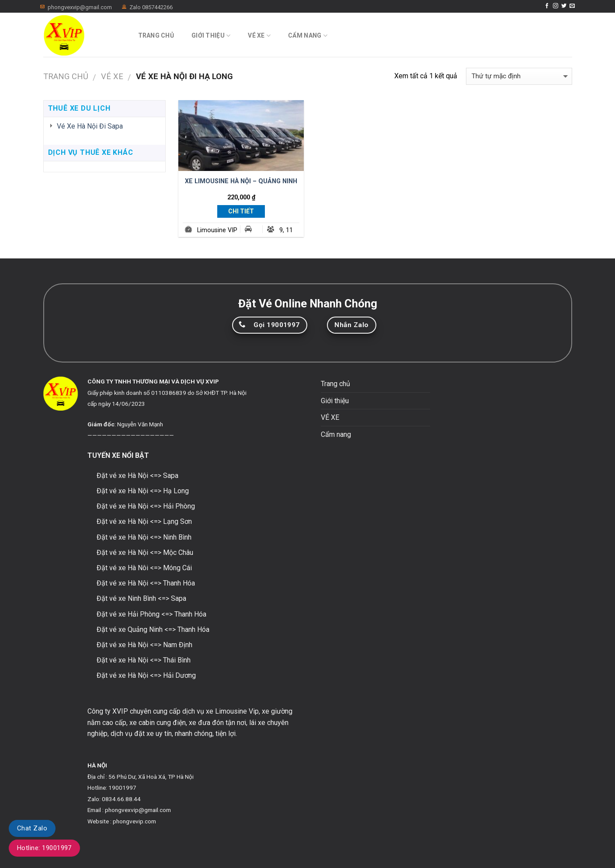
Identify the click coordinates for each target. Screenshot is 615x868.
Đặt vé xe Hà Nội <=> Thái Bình (144, 660)
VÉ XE (259, 36)
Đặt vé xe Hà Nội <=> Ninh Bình (144, 537)
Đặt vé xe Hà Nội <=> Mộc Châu (145, 553)
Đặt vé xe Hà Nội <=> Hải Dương (146, 675)
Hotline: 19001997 (44, 848)
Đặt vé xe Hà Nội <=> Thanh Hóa (146, 583)
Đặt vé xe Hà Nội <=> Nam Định (144, 645)
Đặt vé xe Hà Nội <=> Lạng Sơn (144, 521)
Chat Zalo (32, 828)
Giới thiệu (211, 36)
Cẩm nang (308, 36)
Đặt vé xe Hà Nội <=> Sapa (137, 476)
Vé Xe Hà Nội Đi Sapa (90, 126)
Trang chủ (156, 35)
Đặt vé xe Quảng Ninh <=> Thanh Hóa (153, 629)
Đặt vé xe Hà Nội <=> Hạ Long (143, 491)
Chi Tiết (241, 211)
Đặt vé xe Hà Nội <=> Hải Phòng (146, 506)
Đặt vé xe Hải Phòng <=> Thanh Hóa (151, 614)
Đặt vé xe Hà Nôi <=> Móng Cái (144, 568)
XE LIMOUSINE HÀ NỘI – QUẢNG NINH (241, 181)
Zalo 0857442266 (151, 7)
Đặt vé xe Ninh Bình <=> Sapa (141, 598)
